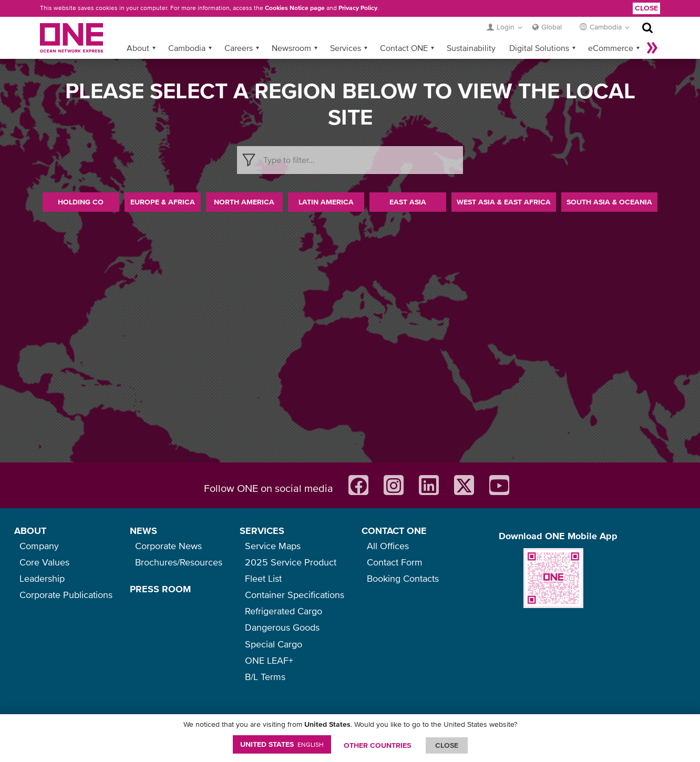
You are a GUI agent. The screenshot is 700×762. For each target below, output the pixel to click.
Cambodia (187, 48)
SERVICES (262, 531)
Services (346, 48)
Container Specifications (295, 595)
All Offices (388, 546)
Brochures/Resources (179, 562)
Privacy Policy (358, 8)
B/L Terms (265, 677)
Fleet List (263, 578)
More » (652, 48)
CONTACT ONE (394, 531)
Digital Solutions (539, 48)
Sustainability (471, 48)
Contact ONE (404, 48)
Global (552, 27)
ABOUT (30, 531)
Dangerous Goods (282, 627)
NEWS (143, 531)
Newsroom (291, 48)
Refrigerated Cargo (284, 611)
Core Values (44, 562)
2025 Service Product (291, 562)
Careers (239, 48)
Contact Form (395, 562)
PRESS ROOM (160, 589)
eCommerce (611, 48)
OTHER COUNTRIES (377, 745)
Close (646, 8)
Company (39, 546)
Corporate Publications (66, 595)
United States (282, 744)
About (138, 48)
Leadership (42, 578)
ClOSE (447, 745)
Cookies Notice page (295, 8)
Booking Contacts (403, 578)
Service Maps (273, 546)
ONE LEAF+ (269, 660)
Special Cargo (274, 644)
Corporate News (168, 546)
